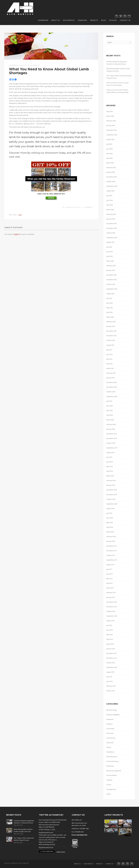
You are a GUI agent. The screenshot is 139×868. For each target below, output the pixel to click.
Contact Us (125, 20)
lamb (20, 215)
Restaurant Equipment (114, 771)
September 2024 (112, 186)
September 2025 (112, 135)
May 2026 (110, 111)
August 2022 (110, 294)
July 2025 (109, 144)
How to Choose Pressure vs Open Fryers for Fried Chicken (118, 84)
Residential (110, 766)
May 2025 (110, 154)
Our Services (69, 20)
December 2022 (112, 275)
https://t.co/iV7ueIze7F (46, 842)
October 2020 (111, 392)
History (109, 747)
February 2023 (111, 266)
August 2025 (110, 139)
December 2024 (112, 177)
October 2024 (111, 181)
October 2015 (111, 663)
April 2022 (110, 312)
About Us (56, 20)
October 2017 (111, 555)
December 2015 (112, 653)
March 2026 (110, 116)
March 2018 (110, 532)
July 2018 (109, 513)
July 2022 (109, 298)
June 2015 (110, 681)
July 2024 (109, 196)
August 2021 (110, 345)
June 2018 (110, 518)
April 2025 (110, 158)
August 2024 (110, 191)
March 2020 (110, 420)
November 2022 (112, 280)
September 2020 (112, 396)
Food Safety (110, 729)
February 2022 (111, 322)
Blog (104, 20)
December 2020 (112, 382)
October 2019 (111, 443)
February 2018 (111, 536)
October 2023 (111, 233)
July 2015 (109, 677)
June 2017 (110, 574)
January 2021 (111, 378)
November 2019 (112, 438)
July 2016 (109, 625)
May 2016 (110, 635)
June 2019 (110, 462)
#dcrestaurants (44, 825)
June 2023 (110, 252)
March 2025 (110, 163)
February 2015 (111, 686)
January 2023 (111, 270)
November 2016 (112, 607)
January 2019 (111, 485)
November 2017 (112, 551)
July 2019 (109, 457)
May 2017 (110, 579)
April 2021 (110, 364)
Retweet (45, 833)
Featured (109, 724)
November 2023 (112, 228)
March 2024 (110, 210)
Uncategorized (111, 789)
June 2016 (110, 630)
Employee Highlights (113, 715)
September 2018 (112, 504)
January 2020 (111, 429)
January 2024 (111, 219)
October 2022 (111, 284)
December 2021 (112, 331)
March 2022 (110, 317)
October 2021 (111, 340)
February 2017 (111, 593)
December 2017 (112, 546)
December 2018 (112, 490)
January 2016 (111, 649)
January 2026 (111, 125)
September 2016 (112, 616)
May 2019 (110, 466)
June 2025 (110, 149)
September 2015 (112, 667)
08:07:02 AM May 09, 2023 (47, 844)
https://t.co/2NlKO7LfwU (52, 822)
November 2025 (112, 130)
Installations (110, 752)
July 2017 (109, 569)
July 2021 (109, 350)
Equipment (110, 719)
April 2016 (110, 639)
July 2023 (109, 247)
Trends (109, 785)
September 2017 (112, 560)
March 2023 (110, 261)
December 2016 (112, 602)
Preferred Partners (113, 761)
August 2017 (110, 565)
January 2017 (111, 597)
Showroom (43, 20)
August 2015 (110, 672)
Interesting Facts (73, 207)
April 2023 (110, 256)
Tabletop (109, 780)
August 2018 (110, 509)
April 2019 (110, 471)
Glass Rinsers (111, 738)
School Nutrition (112, 775)
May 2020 (110, 410)
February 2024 (111, 214)
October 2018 (111, 499)
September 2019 (112, 448)
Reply (41, 833)
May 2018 (110, 523)
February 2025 (111, 167)
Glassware (110, 743)
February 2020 (111, 424)
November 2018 (112, 495)
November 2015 (112, 658)
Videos (109, 794)
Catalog (113, 20)
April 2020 (110, 415)
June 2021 (110, 354)
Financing (82, 20)
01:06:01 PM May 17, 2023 (47, 830)
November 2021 (112, 336)
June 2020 (110, 406)
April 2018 (110, 527)
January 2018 (111, 541)
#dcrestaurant (54, 825)
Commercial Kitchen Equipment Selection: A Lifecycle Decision (117, 63)
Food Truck (110, 733)
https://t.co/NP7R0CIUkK (47, 827)
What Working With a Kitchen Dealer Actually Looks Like (118, 70)
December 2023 (112, 224)
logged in (17, 234)
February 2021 (111, 373)
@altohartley (61, 852)
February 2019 (111, 480)
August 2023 (110, 242)
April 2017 (110, 583)
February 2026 (111, 121)
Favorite (51, 833)
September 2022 (112, 289)
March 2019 (110, 476)
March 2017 (110, 588)
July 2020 (109, 401)
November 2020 (112, 387)
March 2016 (110, 644)
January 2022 (111, 326)
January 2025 (111, 172)
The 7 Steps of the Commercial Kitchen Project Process (119, 77)
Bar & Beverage (112, 710)
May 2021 (110, 359)
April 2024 (110, 205)
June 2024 (110, 200)
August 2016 (110, 621)
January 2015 (111, 691)
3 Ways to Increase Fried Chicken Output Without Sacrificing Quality (117, 91)
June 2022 (110, 303)
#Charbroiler (62, 820)
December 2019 (112, 434)
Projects (94, 20)
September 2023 (112, 238)
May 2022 (110, 308)
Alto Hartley (34, 65)
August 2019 (110, 452)
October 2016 (111, 611)
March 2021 (110, 368)
